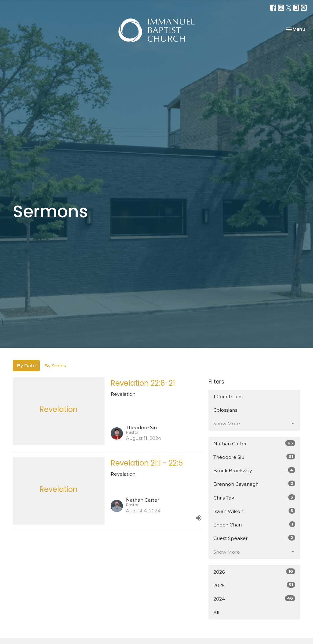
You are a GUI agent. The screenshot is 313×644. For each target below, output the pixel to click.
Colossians (225, 410)
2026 (254, 572)
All (216, 613)
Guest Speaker (254, 538)
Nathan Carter (254, 443)
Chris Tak (254, 498)
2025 (254, 585)
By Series (55, 366)
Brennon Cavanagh (254, 484)
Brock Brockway (254, 470)
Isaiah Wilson (254, 511)
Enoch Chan (254, 524)
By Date (26, 366)
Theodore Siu (254, 457)
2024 (254, 599)
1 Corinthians (228, 397)
